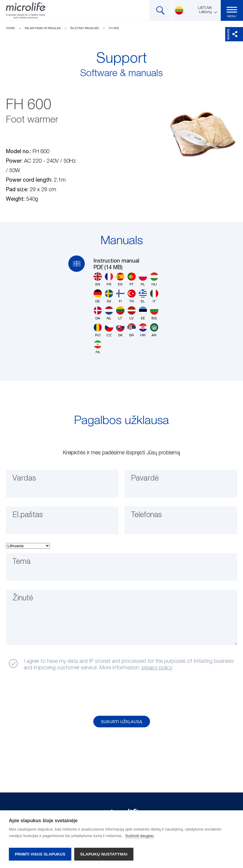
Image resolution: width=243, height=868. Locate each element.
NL (109, 313)
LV (132, 313)
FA (98, 347)
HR (143, 330)
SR (132, 330)
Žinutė (26, 601)
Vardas (27, 481)
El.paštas (31, 518)
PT (132, 279)
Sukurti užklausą (122, 722)
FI (120, 296)
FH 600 (114, 28)
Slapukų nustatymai (104, 854)
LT (120, 313)
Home (10, 28)
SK (120, 330)
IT (154, 296)
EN (98, 279)
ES (120, 279)
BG (154, 313)
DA (98, 313)
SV (109, 296)
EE (143, 313)
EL (143, 296)
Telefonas (150, 518)
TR (132, 296)
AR (154, 330)
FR (109, 279)
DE (98, 296)
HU (154, 279)
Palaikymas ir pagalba (43, 28)
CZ (109, 330)
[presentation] (51, 694)
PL (143, 279)
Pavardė (148, 481)
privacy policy (157, 668)
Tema (24, 564)
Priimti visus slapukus (40, 854)
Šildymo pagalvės (85, 28)
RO (98, 330)
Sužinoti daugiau (140, 838)
